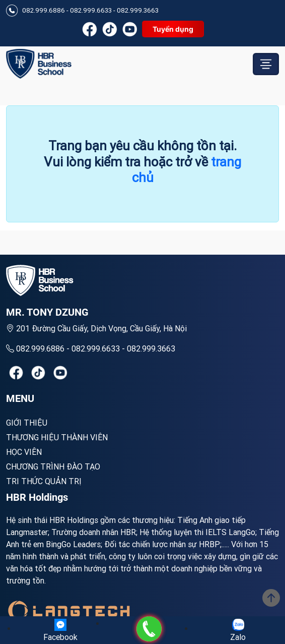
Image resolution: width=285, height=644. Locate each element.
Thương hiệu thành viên (57, 437)
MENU (20, 398)
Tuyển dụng (173, 29)
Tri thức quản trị (44, 481)
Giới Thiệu (27, 423)
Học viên (24, 452)
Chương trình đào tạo (53, 466)
